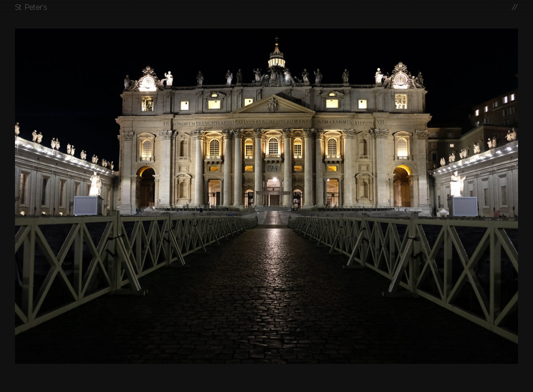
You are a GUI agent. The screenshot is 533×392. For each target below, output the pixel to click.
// (515, 7)
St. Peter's (31, 7)
